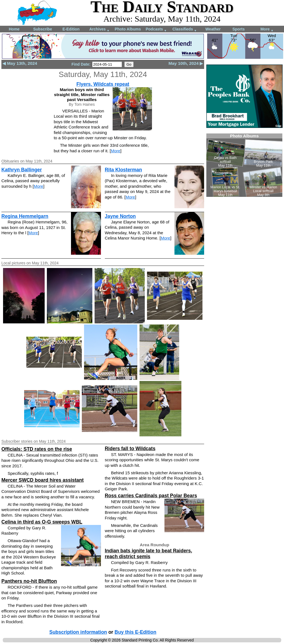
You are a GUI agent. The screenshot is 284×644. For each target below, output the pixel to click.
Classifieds (185, 29)
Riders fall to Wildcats (130, 449)
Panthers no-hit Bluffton (29, 581)
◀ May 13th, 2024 (20, 63)
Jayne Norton (120, 216)
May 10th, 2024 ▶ (186, 63)
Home (14, 29)
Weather (213, 29)
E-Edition (71, 29)
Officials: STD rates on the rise (37, 449)
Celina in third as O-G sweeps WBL (42, 522)
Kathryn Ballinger (22, 170)
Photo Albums (128, 29)
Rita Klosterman (123, 170)
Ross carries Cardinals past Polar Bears (151, 496)
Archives (99, 29)
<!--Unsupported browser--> (244, 165)
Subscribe (43, 29)
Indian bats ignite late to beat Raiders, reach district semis (149, 554)
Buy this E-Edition (135, 632)
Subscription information (78, 632)
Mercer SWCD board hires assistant (43, 480)
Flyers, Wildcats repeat (103, 84)
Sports (239, 29)
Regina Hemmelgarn (25, 216)
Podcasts (156, 29)
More (267, 29)
